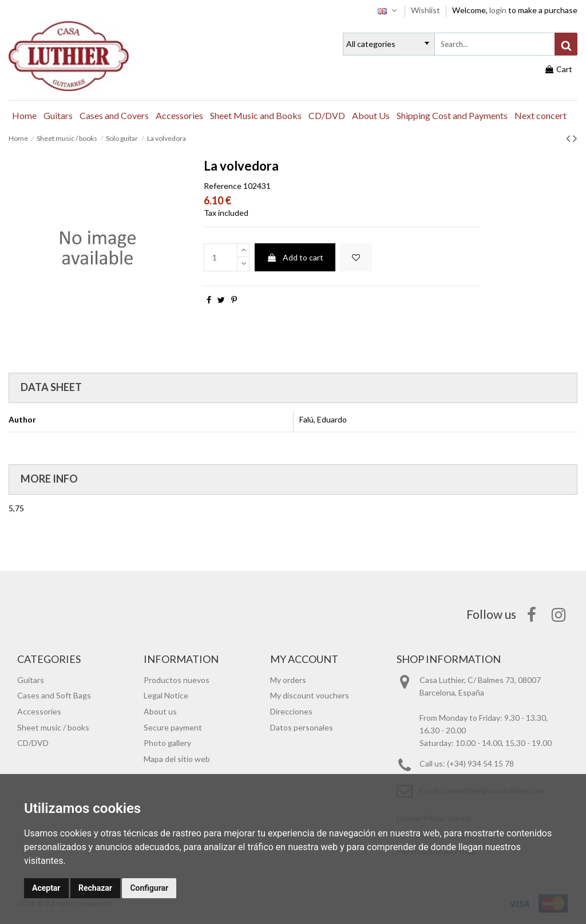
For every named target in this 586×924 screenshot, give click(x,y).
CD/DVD (33, 743)
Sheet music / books (53, 727)
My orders (288, 680)
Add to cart (295, 257)
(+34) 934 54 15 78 (480, 763)
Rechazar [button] (95, 888)
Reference (223, 186)
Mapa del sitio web (177, 759)
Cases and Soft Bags (54, 695)
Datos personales (302, 727)
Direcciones (291, 711)
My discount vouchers (310, 695)
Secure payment (173, 727)
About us (160, 711)
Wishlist (426, 10)
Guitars (31, 680)
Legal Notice (166, 695)
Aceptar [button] (46, 888)
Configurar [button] (149, 888)
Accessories (39, 711)
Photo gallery (167, 743)
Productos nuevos (177, 680)
